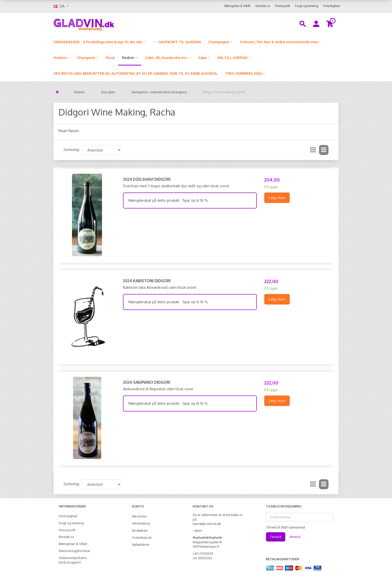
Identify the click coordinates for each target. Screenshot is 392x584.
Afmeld (295, 537)
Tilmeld (276, 537)
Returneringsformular (75, 551)
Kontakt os (263, 6)
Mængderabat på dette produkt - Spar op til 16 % (168, 200)
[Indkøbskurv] (331, 23)
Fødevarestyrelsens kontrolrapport (73, 560)
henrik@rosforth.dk (207, 524)
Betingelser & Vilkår (237, 6)
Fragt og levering (307, 6)
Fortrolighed (331, 6)
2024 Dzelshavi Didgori (147, 179)
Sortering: (71, 150)
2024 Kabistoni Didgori (147, 281)
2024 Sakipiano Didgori (147, 382)
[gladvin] (105, 23)
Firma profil (282, 6)
